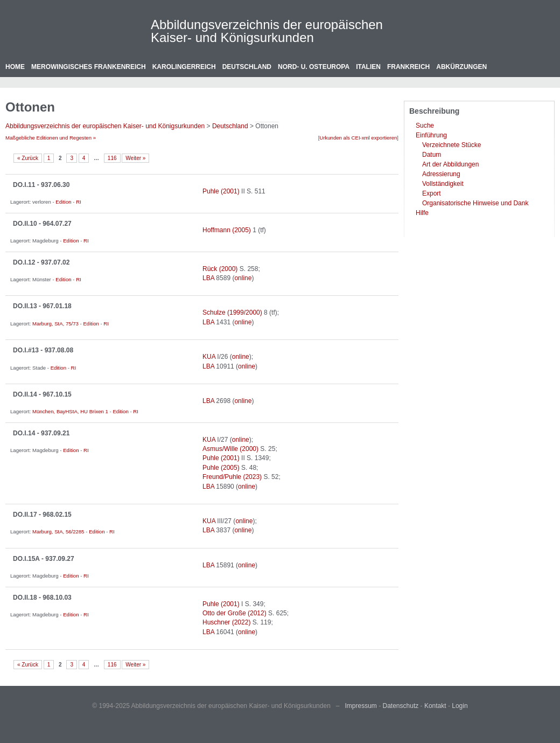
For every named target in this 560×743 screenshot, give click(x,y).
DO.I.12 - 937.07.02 (41, 262)
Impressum (361, 706)
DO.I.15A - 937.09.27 (44, 559)
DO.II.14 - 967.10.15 (42, 394)
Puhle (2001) (221, 191)
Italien (368, 67)
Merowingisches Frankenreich (89, 67)
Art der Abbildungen (450, 164)
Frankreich (408, 67)
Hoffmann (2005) (227, 230)
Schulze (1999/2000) (232, 313)
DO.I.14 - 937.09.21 (41, 433)
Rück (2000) (220, 269)
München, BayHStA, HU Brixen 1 (70, 411)
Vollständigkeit (443, 184)
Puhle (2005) (221, 468)
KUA (209, 357)
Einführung (431, 135)
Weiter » (135, 158)
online (243, 278)
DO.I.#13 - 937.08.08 (43, 350)
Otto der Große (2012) (234, 613)
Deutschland (247, 67)
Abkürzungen (461, 67)
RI (79, 202)
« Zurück (28, 158)
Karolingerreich (184, 67)
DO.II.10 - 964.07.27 (42, 224)
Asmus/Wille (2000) (230, 449)
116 (112, 158)
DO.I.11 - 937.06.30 (41, 185)
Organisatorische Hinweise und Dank (475, 203)
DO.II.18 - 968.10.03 (42, 598)
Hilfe (422, 213)
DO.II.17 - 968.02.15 (42, 515)
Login (460, 706)
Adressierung (441, 174)
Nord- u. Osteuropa (314, 67)
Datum (432, 155)
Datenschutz (401, 706)
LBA (208, 278)
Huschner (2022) (226, 622)
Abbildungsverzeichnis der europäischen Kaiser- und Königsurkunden (267, 31)
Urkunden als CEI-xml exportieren (358, 138)
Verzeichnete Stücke (451, 145)
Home (15, 67)
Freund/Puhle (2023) (232, 477)
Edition (63, 202)
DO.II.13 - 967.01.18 (42, 306)
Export (432, 193)
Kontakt (435, 706)
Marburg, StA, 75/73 (55, 324)
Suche (425, 126)
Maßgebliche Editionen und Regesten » (51, 138)
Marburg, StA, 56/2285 (58, 532)
